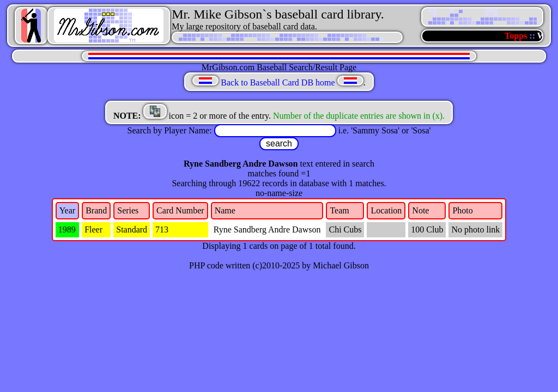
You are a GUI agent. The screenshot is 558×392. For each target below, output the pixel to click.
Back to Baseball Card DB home (278, 82)
